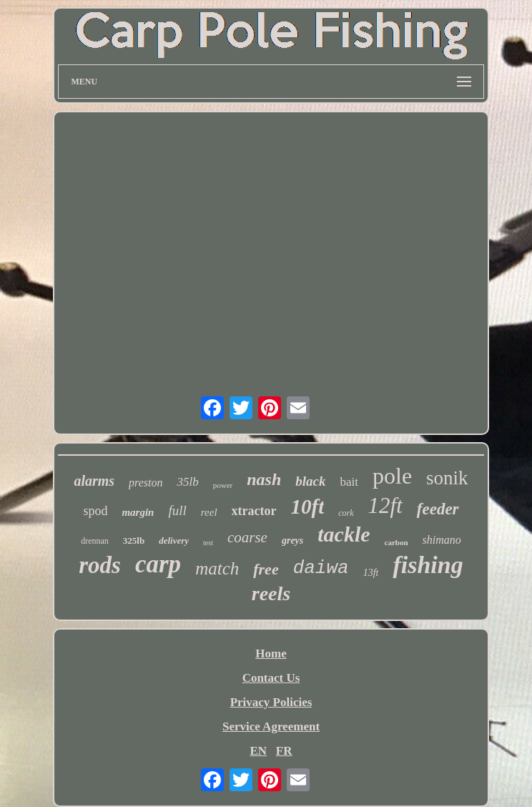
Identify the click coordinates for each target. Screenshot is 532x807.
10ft (308, 507)
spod (95, 511)
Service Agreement (271, 727)
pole (392, 476)
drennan (95, 541)
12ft (385, 505)
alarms (94, 481)
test (208, 543)
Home (271, 654)
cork (346, 513)
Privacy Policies (271, 702)
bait (349, 482)
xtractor (254, 511)
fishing (428, 565)
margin (138, 512)
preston (146, 483)
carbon (396, 542)
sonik (447, 478)
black (310, 481)
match (217, 568)
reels (271, 593)
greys (292, 541)
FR (284, 751)
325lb (134, 541)
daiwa (321, 568)
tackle (344, 534)
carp (158, 564)
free (266, 569)
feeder (438, 509)
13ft (371, 573)
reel (209, 512)
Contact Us (271, 678)
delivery (174, 541)
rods (100, 565)
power (223, 485)
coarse (247, 537)
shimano (442, 540)
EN (258, 751)
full (177, 510)
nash (264, 479)
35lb (187, 482)
